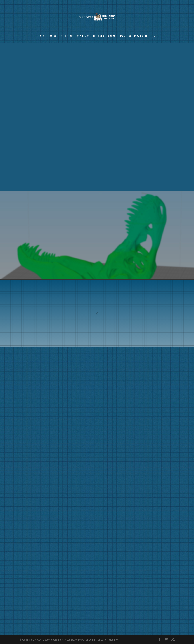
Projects (125, 36)
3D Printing (67, 36)
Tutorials (98, 36)
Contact (112, 36)
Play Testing (141, 36)
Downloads (83, 36)
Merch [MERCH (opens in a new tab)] (54, 36)
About (43, 36)
